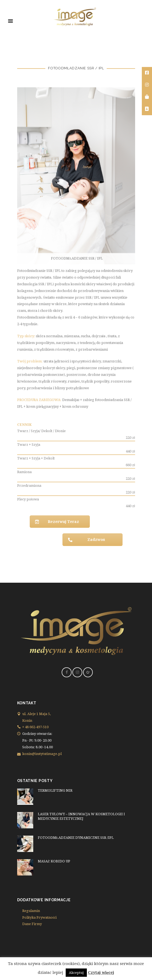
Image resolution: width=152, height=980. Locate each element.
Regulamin (31, 911)
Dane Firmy (32, 924)
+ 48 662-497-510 (35, 727)
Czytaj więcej (101, 972)
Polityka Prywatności (39, 917)
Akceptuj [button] (76, 973)
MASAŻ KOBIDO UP (54, 861)
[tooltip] (147, 73)
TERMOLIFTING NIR (55, 790)
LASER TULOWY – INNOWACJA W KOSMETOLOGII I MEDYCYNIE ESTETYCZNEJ (81, 816)
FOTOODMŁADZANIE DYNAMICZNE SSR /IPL (76, 838)
